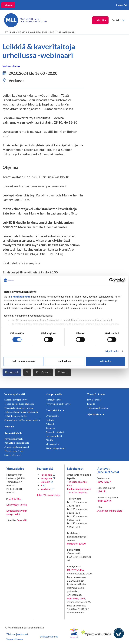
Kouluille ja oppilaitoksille (17, 443)
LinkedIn (45, 482)
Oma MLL (22, 520)
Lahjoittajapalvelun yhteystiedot (17, 512)
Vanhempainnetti (15, 394)
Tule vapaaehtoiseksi (98, 408)
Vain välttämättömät (23, 361)
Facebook (12, 372)
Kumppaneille (54, 394)
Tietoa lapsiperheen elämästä (19, 404)
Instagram (46, 478)
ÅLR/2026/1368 (76, 598)
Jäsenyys (50, 428)
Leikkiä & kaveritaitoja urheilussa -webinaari (47, 32)
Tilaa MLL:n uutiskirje (48, 495)
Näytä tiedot (112, 351)
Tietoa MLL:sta (55, 410)
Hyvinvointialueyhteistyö (58, 404)
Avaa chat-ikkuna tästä (110, 511)
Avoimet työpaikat (55, 432)
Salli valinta (64, 361)
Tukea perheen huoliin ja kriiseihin (21, 412)
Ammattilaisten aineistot (17, 447)
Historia (50, 420)
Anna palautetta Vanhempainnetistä (22, 420)
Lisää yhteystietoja (17, 505)
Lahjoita (8, 5)
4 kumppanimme (21, 297)
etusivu (10, 32)
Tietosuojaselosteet (17, 634)
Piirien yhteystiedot (56, 448)
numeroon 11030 (76, 543)
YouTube (46, 489)
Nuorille (9, 426)
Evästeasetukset (49, 636)
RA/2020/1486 (75, 570)
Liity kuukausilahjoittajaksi (79, 487)
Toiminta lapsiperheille (16, 416)
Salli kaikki (105, 361)
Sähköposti (43, 372)
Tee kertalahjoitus (77, 482)
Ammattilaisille (13, 433)
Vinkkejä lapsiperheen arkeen (19, 408)
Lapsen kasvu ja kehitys (16, 400)
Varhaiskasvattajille (14, 439)
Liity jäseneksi (94, 400)
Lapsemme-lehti (54, 436)
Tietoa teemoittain (14, 451)
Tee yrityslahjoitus (77, 492)
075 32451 (15, 498)
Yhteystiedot (53, 444)
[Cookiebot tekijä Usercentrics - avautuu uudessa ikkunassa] (111, 280)
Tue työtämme (96, 394)
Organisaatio (52, 416)
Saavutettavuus (15, 639)
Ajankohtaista (96, 414)
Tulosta (63, 372)
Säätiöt (49, 440)
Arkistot (50, 424)
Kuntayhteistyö (54, 400)
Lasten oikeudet (13, 455)
